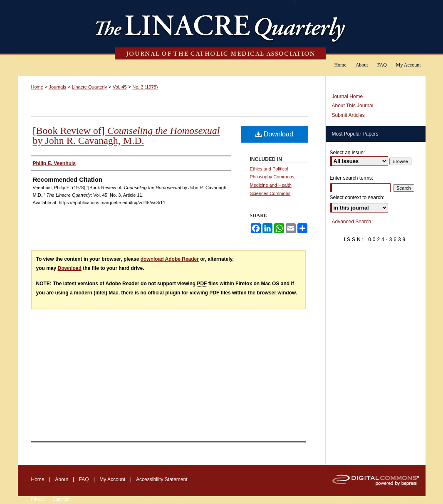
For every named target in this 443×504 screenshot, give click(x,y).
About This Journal (353, 106)
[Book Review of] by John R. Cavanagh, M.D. (126, 136)
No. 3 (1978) (145, 87)
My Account (112, 479)
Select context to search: (357, 198)
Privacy (38, 499)
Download (274, 134)
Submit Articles (348, 115)
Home (37, 87)
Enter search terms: (352, 178)
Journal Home (348, 96)
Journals (58, 87)
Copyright (62, 499)
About (61, 479)
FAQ (84, 479)
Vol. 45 (120, 87)
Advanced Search (352, 222)
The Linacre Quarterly (222, 30)
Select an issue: (348, 153)
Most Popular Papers (355, 134)
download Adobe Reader (170, 259)
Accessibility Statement (162, 479)
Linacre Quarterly (89, 87)
